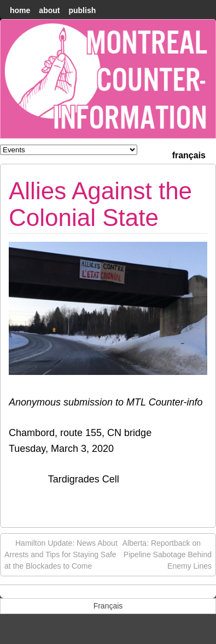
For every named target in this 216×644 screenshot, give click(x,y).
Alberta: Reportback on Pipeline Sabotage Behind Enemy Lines (167, 554)
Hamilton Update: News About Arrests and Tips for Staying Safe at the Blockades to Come (61, 554)
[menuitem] (189, 154)
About (49, 10)
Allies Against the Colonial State (100, 204)
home (20, 10)
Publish (82, 10)
